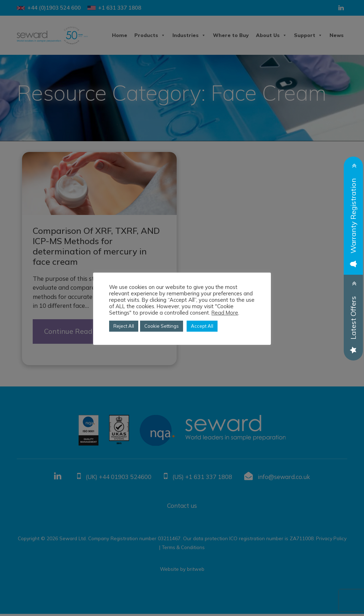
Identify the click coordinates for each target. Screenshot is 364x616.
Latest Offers (353, 324)
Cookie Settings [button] (162, 326)
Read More (225, 313)
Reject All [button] (124, 326)
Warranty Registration (353, 222)
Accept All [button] (202, 326)
